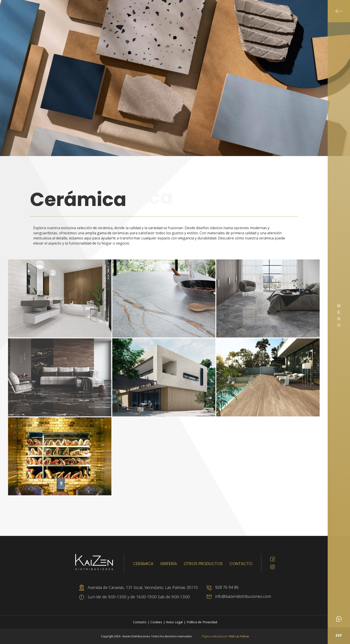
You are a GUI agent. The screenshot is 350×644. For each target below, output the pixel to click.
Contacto (241, 564)
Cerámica (143, 564)
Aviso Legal (174, 622)
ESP (339, 635)
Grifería (169, 564)
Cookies (156, 622)
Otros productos (203, 564)
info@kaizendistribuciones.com (239, 596)
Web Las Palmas (239, 636)
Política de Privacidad (202, 622)
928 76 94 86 (223, 587)
